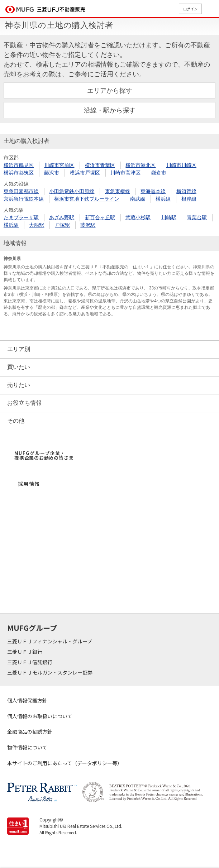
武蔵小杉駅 (138, 217)
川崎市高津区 (125, 173)
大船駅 (37, 225)
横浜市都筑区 (19, 173)
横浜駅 (11, 225)
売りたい (19, 385)
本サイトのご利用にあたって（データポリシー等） (65, 763)
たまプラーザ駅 (21, 217)
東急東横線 (118, 191)
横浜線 (163, 199)
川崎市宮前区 (59, 165)
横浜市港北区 (141, 165)
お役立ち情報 (24, 403)
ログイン (190, 9)
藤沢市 (52, 173)
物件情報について (27, 747)
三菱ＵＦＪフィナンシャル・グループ (50, 641)
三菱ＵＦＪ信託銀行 (30, 662)
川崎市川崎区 (181, 165)
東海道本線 (153, 191)
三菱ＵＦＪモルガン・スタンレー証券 (50, 672)
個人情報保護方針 (27, 700)
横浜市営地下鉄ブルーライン (87, 199)
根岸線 (189, 199)
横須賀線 (186, 191)
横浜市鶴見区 (19, 165)
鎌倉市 (159, 173)
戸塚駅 (62, 225)
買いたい (19, 367)
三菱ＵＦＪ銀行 (25, 652)
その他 (16, 421)
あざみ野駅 (62, 217)
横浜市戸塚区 (85, 173)
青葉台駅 (197, 217)
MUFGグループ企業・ (44, 455)
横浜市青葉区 (100, 165)
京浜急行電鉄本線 (24, 199)
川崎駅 (169, 217)
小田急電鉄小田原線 (72, 191)
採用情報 (29, 484)
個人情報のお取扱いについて (40, 716)
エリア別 (19, 349)
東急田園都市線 (21, 191)
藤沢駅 (88, 225)
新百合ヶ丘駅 (100, 217)
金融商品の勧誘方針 (30, 732)
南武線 (138, 199)
